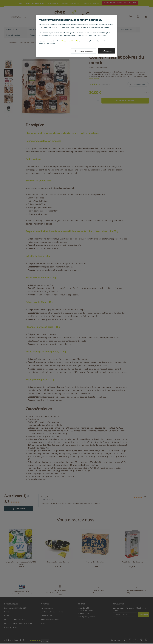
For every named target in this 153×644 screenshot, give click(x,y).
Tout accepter (107, 51)
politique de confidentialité (69, 41)
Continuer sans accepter (84, 51)
